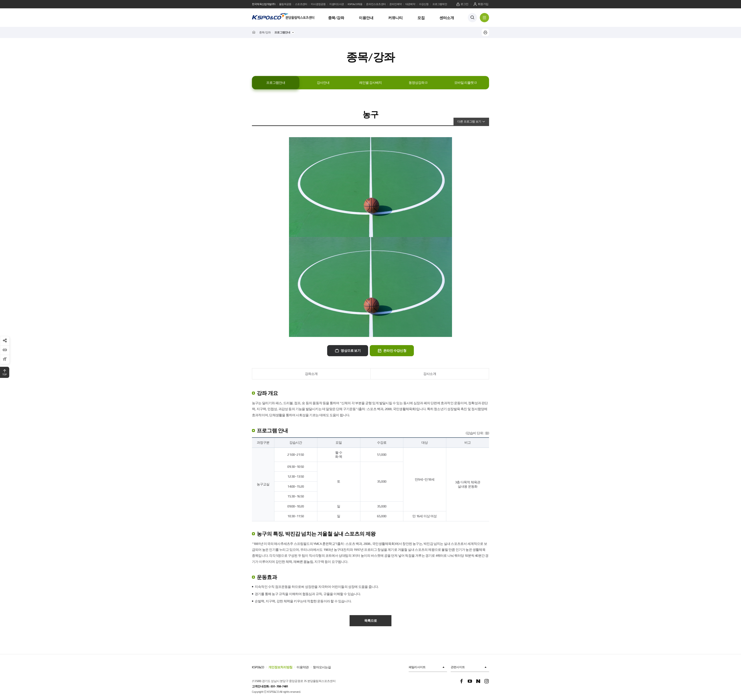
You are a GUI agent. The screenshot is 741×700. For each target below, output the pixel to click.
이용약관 (303, 667)
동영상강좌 (417, 83)
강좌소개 (311, 374)
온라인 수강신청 (392, 350)
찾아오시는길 (322, 667)
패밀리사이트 (427, 667)
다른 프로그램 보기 (469, 121)
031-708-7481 (279, 686)
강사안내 (323, 83)
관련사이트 (469, 667)
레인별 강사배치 (370, 83)
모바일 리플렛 (464, 83)
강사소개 (430, 374)
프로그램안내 (276, 83)
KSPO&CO (258, 667)
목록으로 (371, 621)
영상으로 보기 (348, 350)
